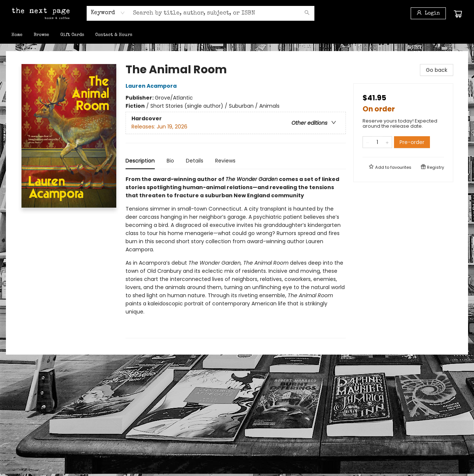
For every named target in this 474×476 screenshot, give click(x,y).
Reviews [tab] (225, 161)
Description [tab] (140, 161)
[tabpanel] (236, 257)
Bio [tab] (170, 161)
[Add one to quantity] (387, 142)
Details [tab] (195, 161)
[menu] (237, 35)
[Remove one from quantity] (368, 142)
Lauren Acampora (152, 86)
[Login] (428, 13)
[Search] (307, 13)
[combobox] (108, 13)
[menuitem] (17, 35)
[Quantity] (377, 142)
